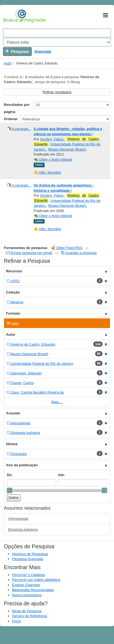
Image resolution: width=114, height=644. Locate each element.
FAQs (17, 621)
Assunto (13, 413)
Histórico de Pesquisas (30, 554)
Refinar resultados (57, 92)
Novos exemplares (27, 595)
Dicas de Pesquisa (27, 611)
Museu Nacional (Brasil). (68, 149)
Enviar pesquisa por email (29, 253)
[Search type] (57, 42)
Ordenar (11, 119)
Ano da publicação (22, 465)
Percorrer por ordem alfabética (36, 580)
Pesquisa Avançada (28, 559)
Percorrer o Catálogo (29, 575)
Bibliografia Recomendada (33, 590)
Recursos (14, 271)
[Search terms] (57, 33)
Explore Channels (26, 585)
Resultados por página (17, 108)
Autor (8, 63)
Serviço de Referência (30, 616)
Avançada (43, 51)
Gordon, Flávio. (52, 139)
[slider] (10, 490)
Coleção (13, 292)
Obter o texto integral (53, 159)
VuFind (12, 16)
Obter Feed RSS (67, 248)
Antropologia (18, 519)
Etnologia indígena (23, 529)
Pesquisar (17, 52)
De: (10, 475)
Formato (13, 313)
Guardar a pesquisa (79, 253)
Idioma (12, 444)
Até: (61, 475)
